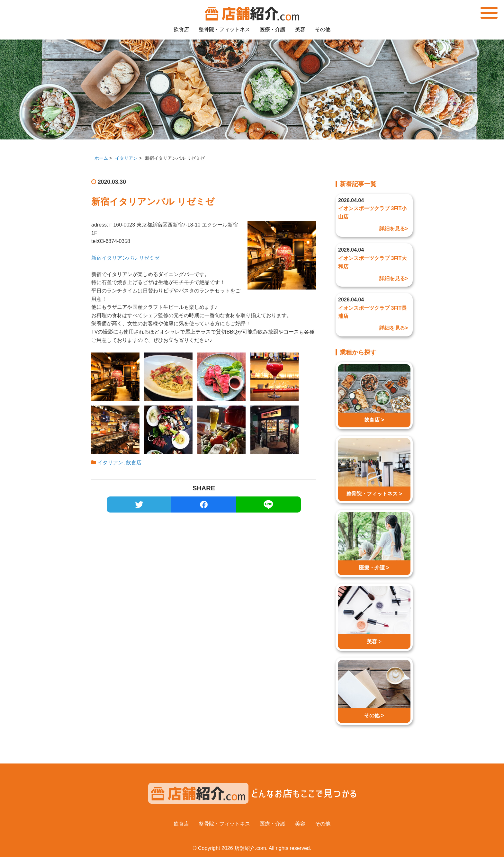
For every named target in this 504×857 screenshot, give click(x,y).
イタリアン (110, 463)
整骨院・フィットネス (224, 29)
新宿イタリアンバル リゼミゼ (125, 258)
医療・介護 (273, 29)
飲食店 (181, 29)
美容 (300, 29)
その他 (323, 29)
